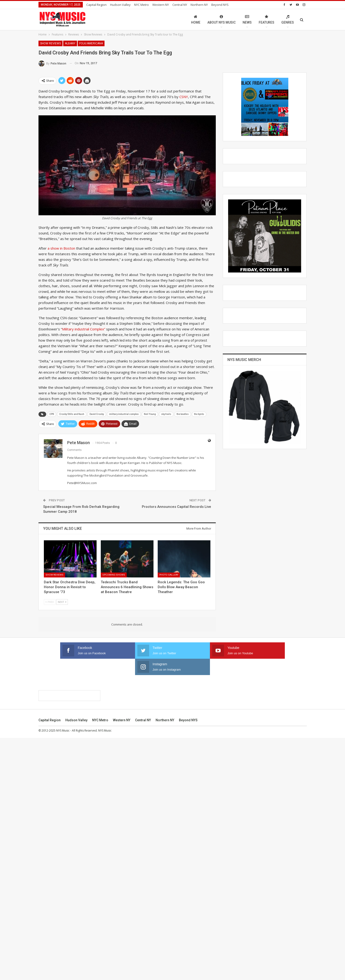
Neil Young (150, 414)
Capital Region (96, 5)
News (247, 19)
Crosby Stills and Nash (72, 414)
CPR (52, 414)
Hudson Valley (120, 5)
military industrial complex (124, 414)
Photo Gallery (169, 575)
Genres (288, 19)
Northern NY (199, 5)
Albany (70, 43)
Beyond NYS (188, 962)
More (216, 5)
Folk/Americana (91, 43)
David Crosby (97, 414)
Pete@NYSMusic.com (82, 483)
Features (267, 19)
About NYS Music (221, 19)
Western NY (161, 5)
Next (62, 602)
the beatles (183, 414)
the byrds (199, 414)
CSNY (184, 97)
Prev (50, 602)
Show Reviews (51, 43)
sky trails (166, 414)
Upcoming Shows (114, 575)
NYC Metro (141, 5)
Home (196, 19)
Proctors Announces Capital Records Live (176, 507)
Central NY (180, 5)
